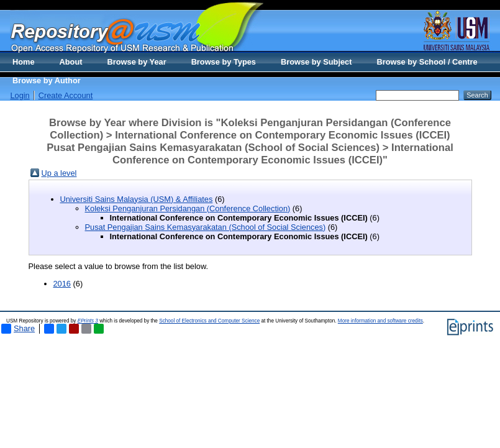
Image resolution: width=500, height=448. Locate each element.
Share (18, 329)
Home (24, 62)
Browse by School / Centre (427, 62)
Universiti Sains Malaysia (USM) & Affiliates (137, 199)
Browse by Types (224, 62)
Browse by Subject (316, 62)
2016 (62, 284)
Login (20, 95)
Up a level (59, 173)
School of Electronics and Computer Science (209, 321)
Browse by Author (47, 80)
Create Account (66, 95)
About (71, 62)
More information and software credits (380, 321)
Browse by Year (137, 62)
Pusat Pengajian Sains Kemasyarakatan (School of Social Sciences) (206, 227)
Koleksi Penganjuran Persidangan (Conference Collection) (188, 208)
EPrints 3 (88, 321)
